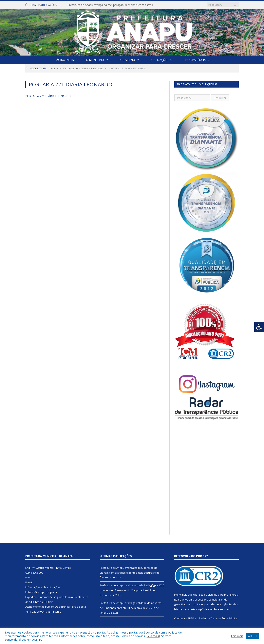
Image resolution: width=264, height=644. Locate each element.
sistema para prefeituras (223, 595)
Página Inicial (65, 60)
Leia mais (153, 636)
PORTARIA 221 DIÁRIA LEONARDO (48, 96)
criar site (198, 595)
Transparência (194, 60)
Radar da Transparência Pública (218, 618)
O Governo (127, 60)
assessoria (201, 600)
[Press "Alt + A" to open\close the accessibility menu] (259, 327)
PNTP (191, 618)
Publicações (159, 60)
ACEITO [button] (252, 636)
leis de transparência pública (192, 609)
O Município (95, 60)
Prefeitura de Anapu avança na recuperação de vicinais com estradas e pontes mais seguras (113, 5)
